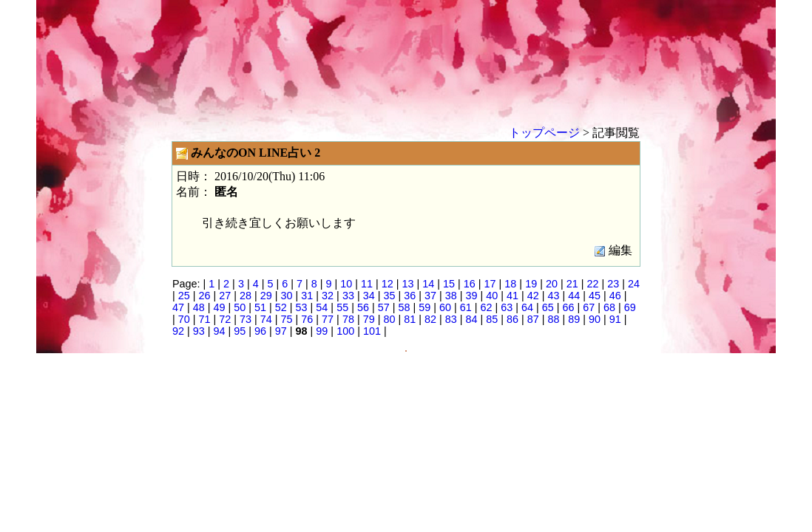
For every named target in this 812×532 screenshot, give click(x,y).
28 (246, 296)
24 (634, 284)
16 (470, 284)
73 (246, 319)
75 (287, 319)
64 (527, 307)
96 (260, 331)
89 (574, 319)
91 (615, 319)
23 (613, 284)
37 (430, 296)
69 (630, 307)
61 (466, 307)
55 (342, 307)
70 (184, 319)
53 (302, 307)
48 (199, 307)
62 (486, 307)
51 (260, 307)
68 (609, 307)
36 (410, 296)
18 (510, 284)
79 (369, 319)
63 (507, 307)
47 (178, 307)
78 (348, 319)
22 (592, 284)
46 (615, 296)
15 (449, 284)
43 (554, 296)
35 (389, 296)
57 (384, 307)
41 (512, 296)
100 (345, 331)
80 (389, 319)
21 (572, 284)
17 (490, 284)
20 (552, 284)
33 (348, 296)
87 (533, 319)
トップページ (544, 133)
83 (451, 319)
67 (589, 307)
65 (548, 307)
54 (322, 307)
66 (569, 307)
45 (595, 296)
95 (240, 331)
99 (322, 331)
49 (220, 307)
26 (205, 296)
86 (512, 319)
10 (346, 284)
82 (430, 319)
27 (225, 296)
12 (388, 284)
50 (240, 307)
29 (266, 296)
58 (404, 307)
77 (328, 319)
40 (492, 296)
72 (225, 319)
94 (220, 331)
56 (363, 307)
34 (369, 296)
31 (307, 296)
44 (574, 296)
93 (199, 331)
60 (445, 307)
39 (471, 296)
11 (367, 284)
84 (471, 319)
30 (287, 296)
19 (531, 284)
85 (492, 319)
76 (307, 319)
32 (328, 296)
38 (451, 296)
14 (428, 284)
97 (281, 331)
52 (281, 307)
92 (178, 331)
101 (372, 331)
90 (595, 319)
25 (184, 296)
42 (533, 296)
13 (408, 284)
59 (424, 307)
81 (410, 319)
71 (205, 319)
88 (554, 319)
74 (266, 319)
